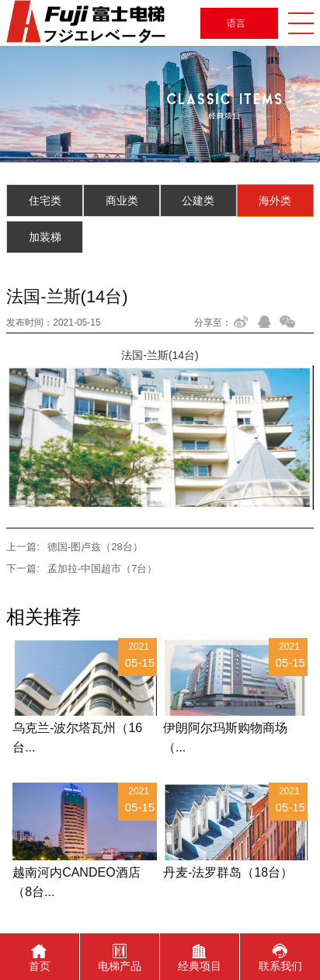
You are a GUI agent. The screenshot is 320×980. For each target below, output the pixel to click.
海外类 (275, 201)
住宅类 (45, 201)
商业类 (122, 201)
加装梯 (45, 237)
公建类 (198, 201)
